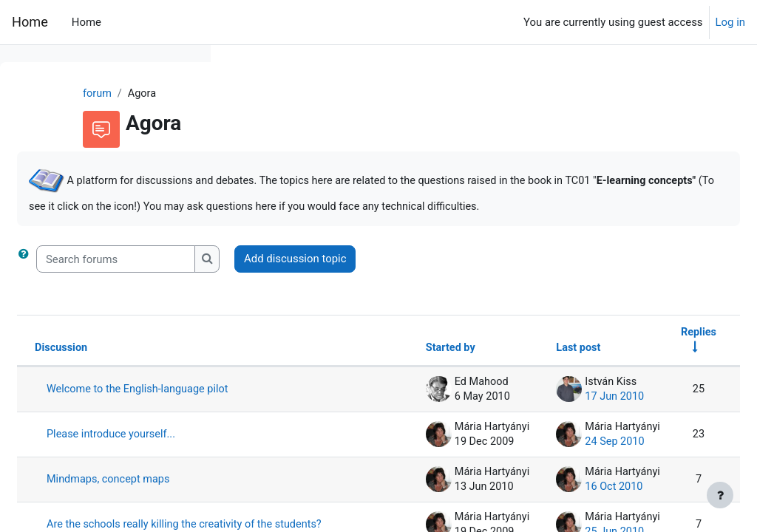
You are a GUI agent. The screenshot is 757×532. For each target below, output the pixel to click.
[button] (249, 276)
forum (254, 94)
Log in (730, 22)
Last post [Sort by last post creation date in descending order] (540, 366)
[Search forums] (338, 276)
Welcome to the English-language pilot (311, 422)
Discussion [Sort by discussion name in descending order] (284, 366)
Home (30, 22)
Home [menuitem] (86, 22)
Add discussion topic (517, 276)
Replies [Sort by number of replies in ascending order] (662, 350)
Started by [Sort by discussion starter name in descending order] (410, 366)
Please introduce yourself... (310, 488)
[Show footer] (720, 495)
